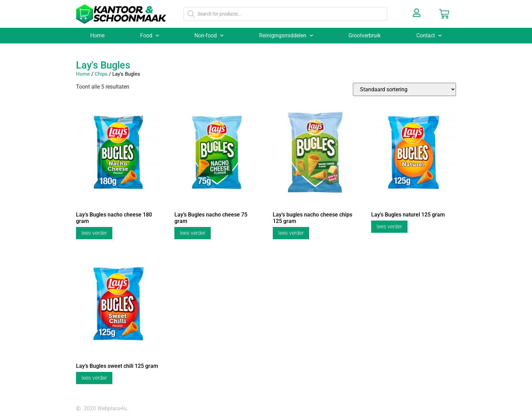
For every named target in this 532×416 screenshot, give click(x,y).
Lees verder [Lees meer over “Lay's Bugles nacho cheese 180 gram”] (94, 233)
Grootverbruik (365, 35)
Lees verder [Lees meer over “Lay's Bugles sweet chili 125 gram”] (94, 378)
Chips (101, 74)
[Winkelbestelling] (404, 89)
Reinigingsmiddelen (286, 35)
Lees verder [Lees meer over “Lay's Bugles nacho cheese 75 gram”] (193, 233)
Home (97, 35)
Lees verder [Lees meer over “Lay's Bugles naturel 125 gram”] (389, 226)
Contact (429, 35)
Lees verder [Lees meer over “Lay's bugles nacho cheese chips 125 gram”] (291, 233)
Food (150, 35)
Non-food (209, 35)
